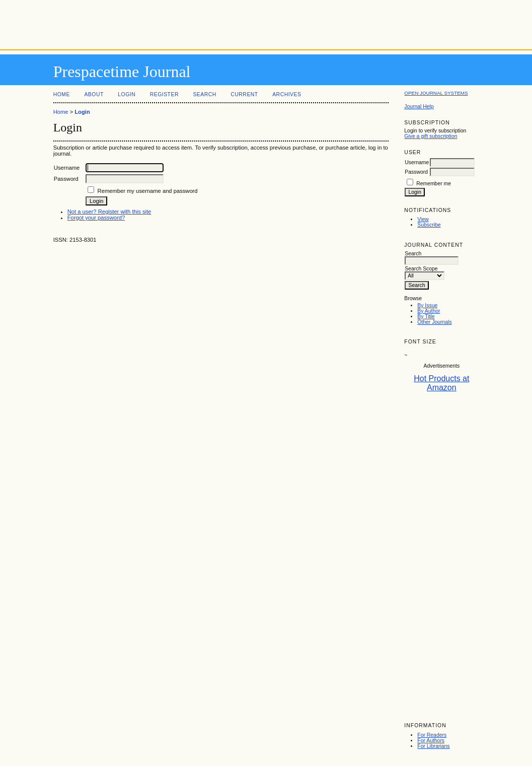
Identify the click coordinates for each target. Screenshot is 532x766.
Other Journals (434, 322)
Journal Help (419, 107)
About (94, 94)
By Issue (427, 305)
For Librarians (433, 746)
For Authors (431, 741)
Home (62, 94)
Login (127, 94)
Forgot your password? (96, 218)
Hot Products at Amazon (441, 383)
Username (417, 162)
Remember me (434, 184)
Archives (287, 94)
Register (164, 94)
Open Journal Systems (436, 93)
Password (416, 172)
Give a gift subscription (431, 136)
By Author (429, 311)
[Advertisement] (266, 23)
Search (204, 94)
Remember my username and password (148, 191)
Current (244, 94)
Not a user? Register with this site (109, 212)
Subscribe (429, 225)
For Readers (432, 735)
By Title (426, 317)
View (423, 219)
